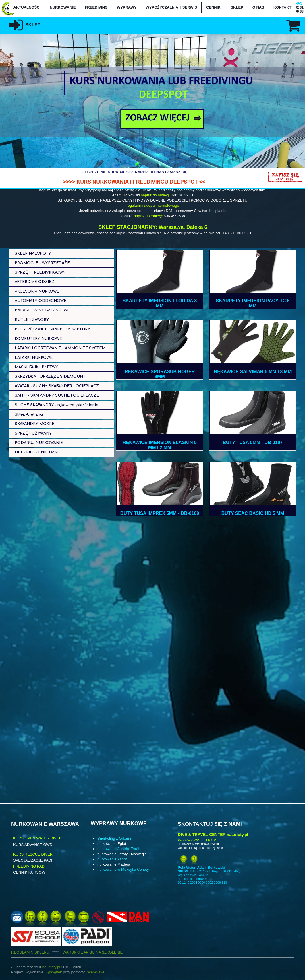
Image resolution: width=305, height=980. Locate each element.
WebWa (94, 972)
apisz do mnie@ (150, 216)
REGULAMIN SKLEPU (37, 952)
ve (102, 972)
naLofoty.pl (51, 967)
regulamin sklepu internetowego (153, 205)
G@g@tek (53, 972)
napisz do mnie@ (155, 195)
